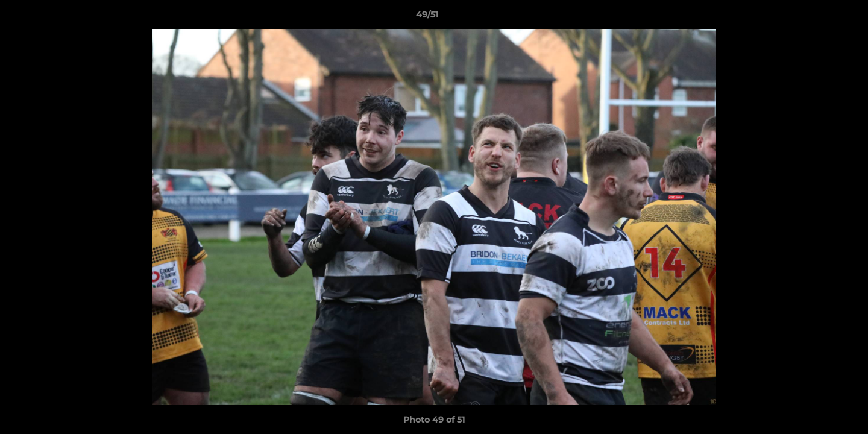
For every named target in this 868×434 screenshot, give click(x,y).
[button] (817, 17)
